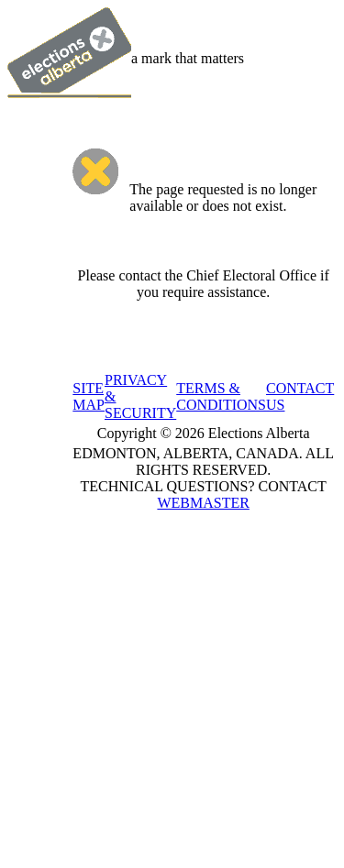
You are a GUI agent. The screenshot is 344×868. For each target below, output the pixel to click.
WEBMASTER (203, 503)
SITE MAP (89, 396)
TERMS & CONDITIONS (221, 396)
